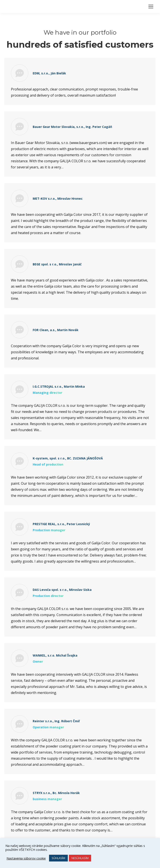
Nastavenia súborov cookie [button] (26, 858)
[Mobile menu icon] (151, 7)
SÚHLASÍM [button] (58, 858)
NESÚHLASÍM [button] (80, 858)
